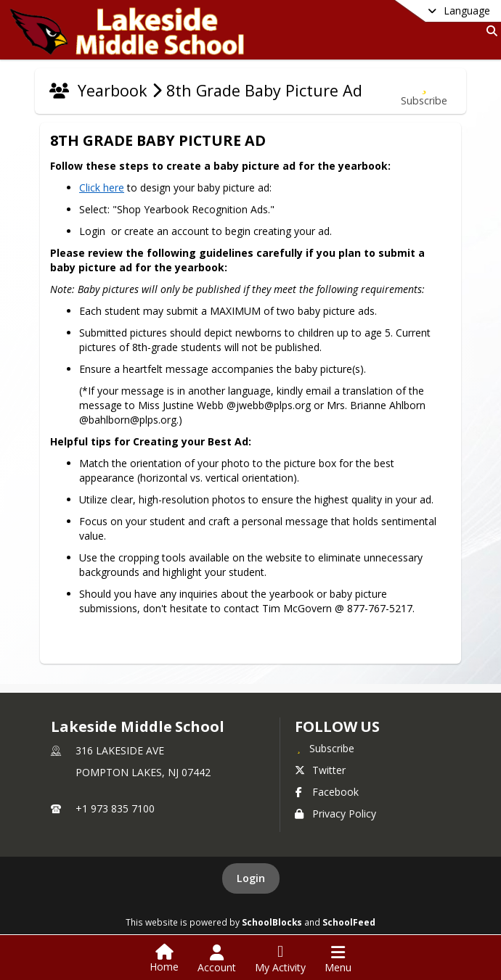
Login (251, 878)
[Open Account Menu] (217, 959)
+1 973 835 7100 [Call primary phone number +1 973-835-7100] (115, 808)
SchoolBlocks (272, 922)
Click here (99, 188)
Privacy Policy (335, 814)
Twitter (320, 770)
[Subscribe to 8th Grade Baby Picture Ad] (424, 91)
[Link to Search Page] (489, 31)
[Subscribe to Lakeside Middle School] (325, 748)
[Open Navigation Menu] (338, 959)
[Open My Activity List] (280, 959)
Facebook (327, 792)
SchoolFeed (349, 922)
